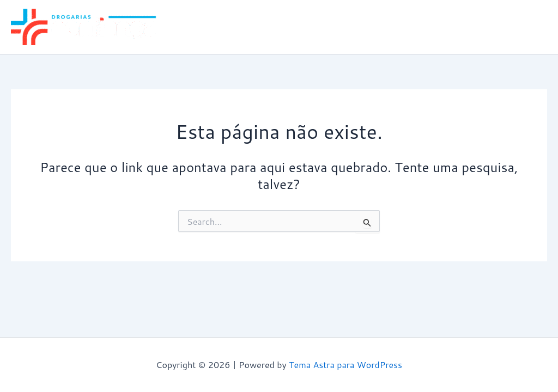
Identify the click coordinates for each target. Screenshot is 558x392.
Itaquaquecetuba (506, 27)
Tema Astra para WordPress (345, 365)
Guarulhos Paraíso (419, 27)
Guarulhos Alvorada (328, 27)
